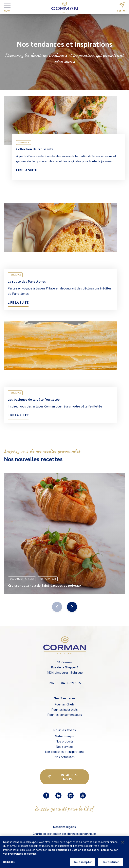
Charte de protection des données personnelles (65, 833)
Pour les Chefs (64, 704)
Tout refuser (110, 863)
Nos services (65, 746)
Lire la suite (27, 170)
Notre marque (65, 736)
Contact (122, 7)
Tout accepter (83, 863)
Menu (7, 7)
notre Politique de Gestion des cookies (72, 851)
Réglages (9, 863)
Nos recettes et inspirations (65, 752)
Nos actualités (64, 757)
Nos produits (64, 741)
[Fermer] (123, 844)
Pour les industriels (64, 709)
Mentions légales (64, 827)
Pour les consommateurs (65, 714)
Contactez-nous (62, 777)
